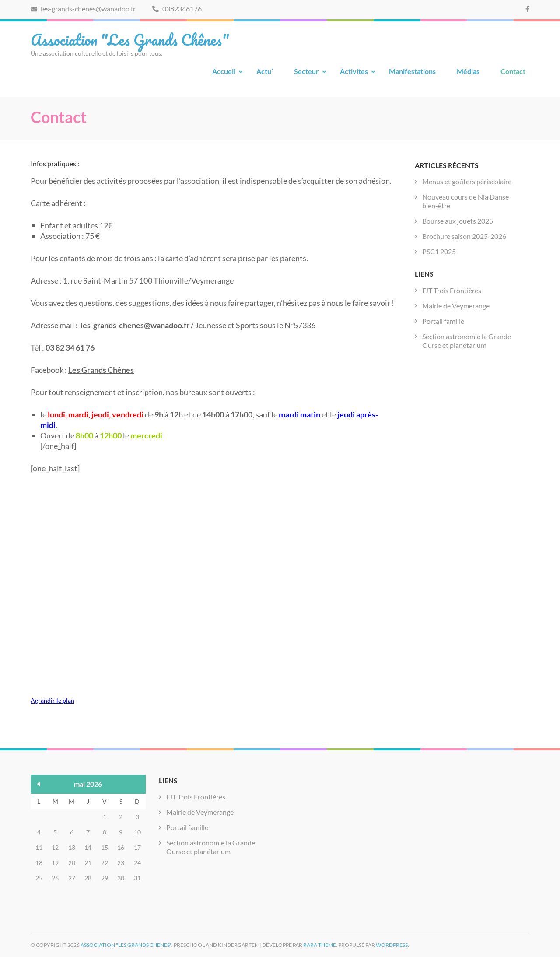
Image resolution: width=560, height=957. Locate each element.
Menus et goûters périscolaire (467, 181)
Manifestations (412, 71)
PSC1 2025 (439, 251)
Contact (513, 71)
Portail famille (443, 321)
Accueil (224, 71)
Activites (354, 71)
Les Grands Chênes (101, 370)
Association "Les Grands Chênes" (130, 39)
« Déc (39, 784)
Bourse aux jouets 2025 (458, 221)
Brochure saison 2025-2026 (464, 236)
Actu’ (265, 71)
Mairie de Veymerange (456, 306)
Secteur (306, 71)
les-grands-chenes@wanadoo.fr (83, 9)
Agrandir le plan (52, 700)
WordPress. (392, 945)
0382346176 (177, 9)
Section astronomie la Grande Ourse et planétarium (467, 341)
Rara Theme (320, 945)
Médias (468, 71)
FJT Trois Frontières (452, 290)
